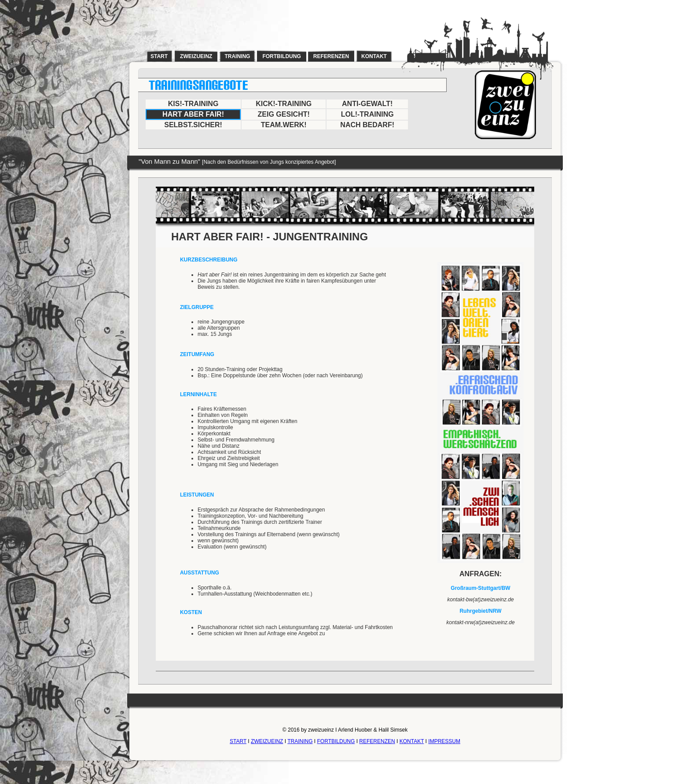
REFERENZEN (377, 741)
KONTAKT (412, 741)
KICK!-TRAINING (284, 104)
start (159, 56)
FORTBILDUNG (336, 741)
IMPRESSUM (444, 741)
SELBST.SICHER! (193, 125)
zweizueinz (196, 56)
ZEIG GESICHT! (284, 114)
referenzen (331, 56)
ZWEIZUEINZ (267, 741)
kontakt (374, 56)
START (238, 741)
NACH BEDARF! (367, 125)
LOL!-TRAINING (367, 114)
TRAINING (300, 741)
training (237, 56)
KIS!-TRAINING (193, 104)
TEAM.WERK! (284, 125)
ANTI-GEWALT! (367, 104)
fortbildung (281, 56)
